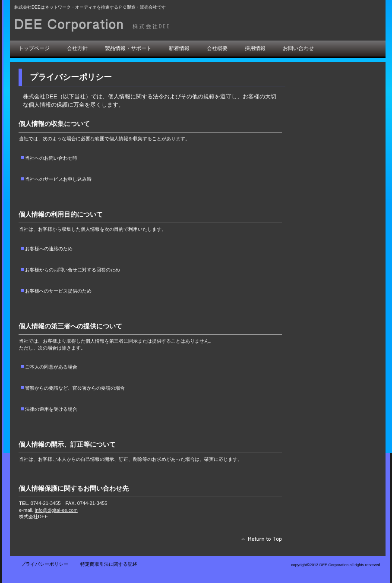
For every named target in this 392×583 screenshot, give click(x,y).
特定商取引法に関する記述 (109, 564)
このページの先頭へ (259, 541)
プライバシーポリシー (44, 564)
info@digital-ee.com (56, 510)
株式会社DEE (111, 25)
